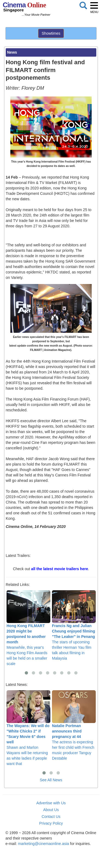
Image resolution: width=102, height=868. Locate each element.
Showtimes (51, 33)
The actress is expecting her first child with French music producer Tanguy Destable (74, 725)
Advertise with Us (51, 803)
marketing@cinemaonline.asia (44, 844)
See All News (51, 780)
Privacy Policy (51, 823)
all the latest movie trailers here (59, 569)
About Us (51, 810)
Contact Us (51, 817)
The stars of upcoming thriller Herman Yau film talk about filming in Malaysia (74, 625)
